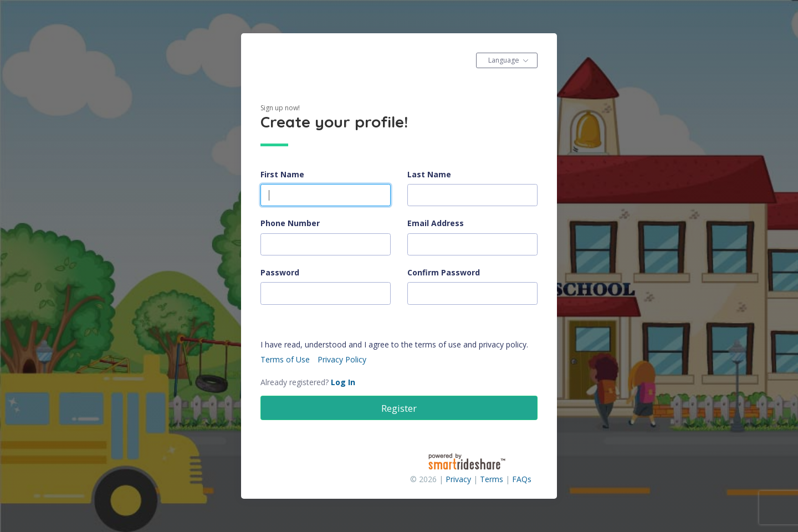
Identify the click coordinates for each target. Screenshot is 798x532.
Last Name (429, 174)
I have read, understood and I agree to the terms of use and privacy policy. (394, 344)
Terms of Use (285, 359)
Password (280, 272)
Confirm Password (444, 272)
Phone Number (290, 223)
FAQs (522, 479)
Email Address (436, 223)
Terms (492, 479)
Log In (343, 382)
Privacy (458, 479)
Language (504, 60)
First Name (282, 174)
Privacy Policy (342, 359)
